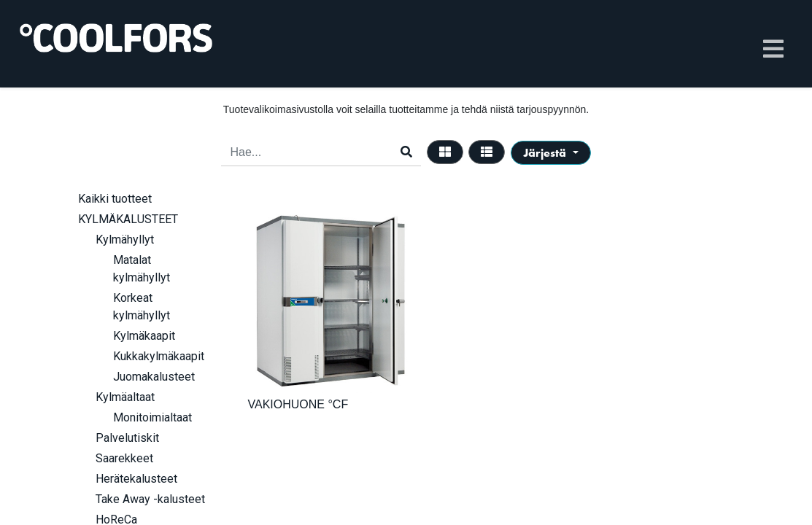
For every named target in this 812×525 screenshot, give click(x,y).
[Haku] (406, 152)
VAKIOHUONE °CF (298, 404)
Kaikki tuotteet (115, 199)
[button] (550, 153)
